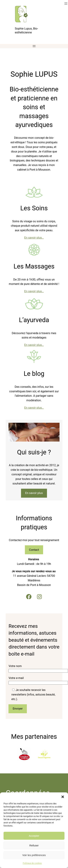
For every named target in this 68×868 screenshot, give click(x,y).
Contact (34, 550)
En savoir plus (34, 493)
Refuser (34, 845)
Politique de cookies (32, 863)
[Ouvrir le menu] (66, 4)
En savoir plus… (34, 238)
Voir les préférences (34, 855)
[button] (63, 797)
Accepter (34, 836)
